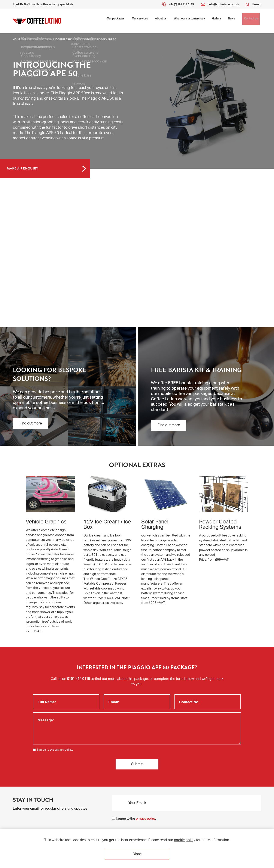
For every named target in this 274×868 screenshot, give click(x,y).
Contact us (252, 21)
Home (16, 40)
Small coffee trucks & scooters (70, 40)
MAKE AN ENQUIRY (22, 168)
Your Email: (137, 803)
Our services (154, 21)
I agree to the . (55, 750)
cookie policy (185, 840)
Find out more (31, 424)
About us (172, 21)
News (235, 21)
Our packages (132, 21)
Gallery (222, 21)
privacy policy (63, 750)
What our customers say (197, 21)
